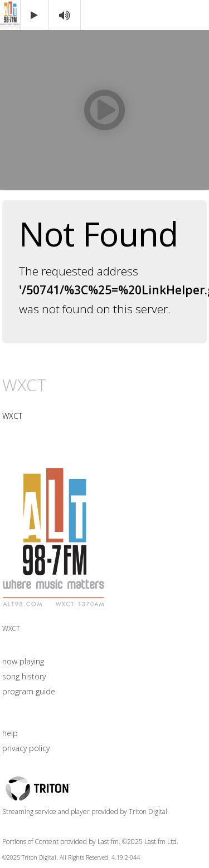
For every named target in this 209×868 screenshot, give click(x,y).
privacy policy (26, 748)
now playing (23, 661)
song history (24, 676)
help (10, 733)
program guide (29, 691)
